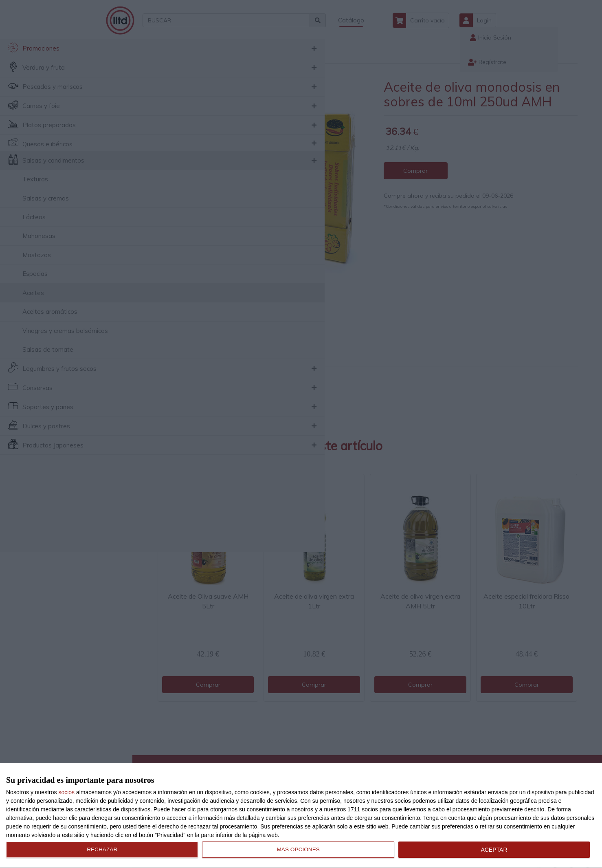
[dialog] (301, 816)
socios (66, 792)
